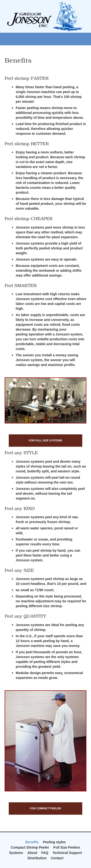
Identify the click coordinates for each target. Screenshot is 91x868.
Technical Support (67, 853)
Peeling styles (54, 842)
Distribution (37, 858)
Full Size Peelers (67, 847)
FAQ (45, 853)
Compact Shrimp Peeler (30, 847)
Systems (16, 853)
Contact (57, 858)
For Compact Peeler (45, 808)
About (32, 853)
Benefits (32, 842)
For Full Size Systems (45, 440)
